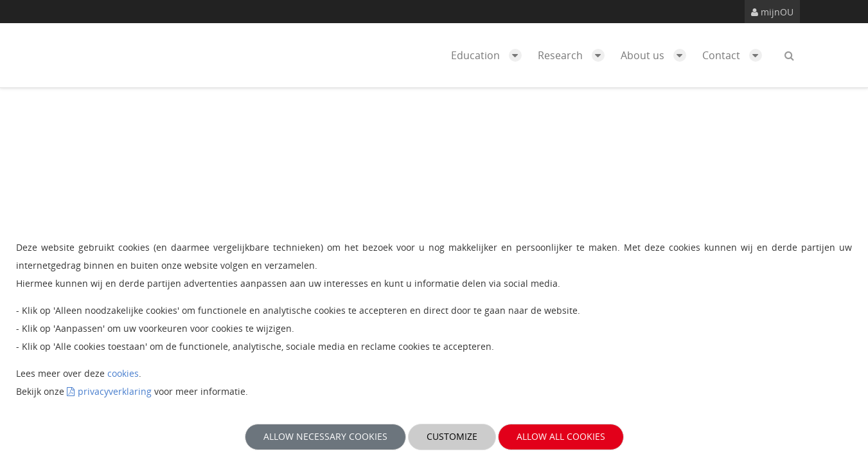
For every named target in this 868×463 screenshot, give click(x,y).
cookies (123, 373)
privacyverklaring (115, 391)
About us (657, 55)
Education (490, 55)
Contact (735, 55)
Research (574, 55)
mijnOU (772, 12)
